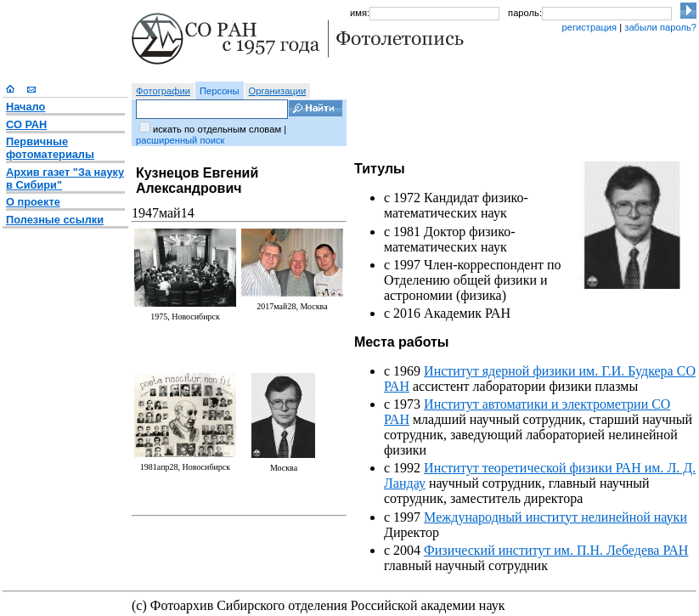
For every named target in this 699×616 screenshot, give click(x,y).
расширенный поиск (180, 140)
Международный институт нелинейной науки (555, 517)
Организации (278, 91)
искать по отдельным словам (217, 129)
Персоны (220, 91)
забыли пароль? (660, 27)
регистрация (589, 27)
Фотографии (163, 91)
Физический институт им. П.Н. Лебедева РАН (556, 550)
